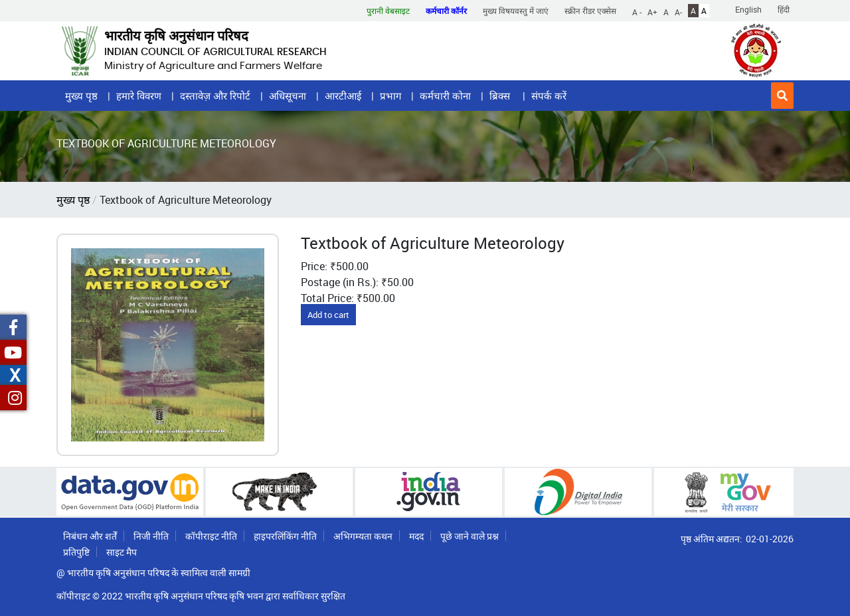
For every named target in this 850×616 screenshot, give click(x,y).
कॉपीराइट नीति (211, 536)
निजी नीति (151, 536)
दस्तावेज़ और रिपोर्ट (215, 96)
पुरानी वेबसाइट (388, 11)
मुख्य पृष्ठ (81, 96)
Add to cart (328, 315)
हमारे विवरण (139, 96)
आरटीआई (343, 96)
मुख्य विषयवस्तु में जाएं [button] (516, 11)
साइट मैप (122, 552)
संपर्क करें (549, 96)
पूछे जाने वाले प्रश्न (469, 536)
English (748, 9)
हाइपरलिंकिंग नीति (285, 536)
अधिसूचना (288, 96)
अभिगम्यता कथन (363, 536)
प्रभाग (390, 96)
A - (637, 11)
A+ (652, 11)
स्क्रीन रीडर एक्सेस (590, 11)
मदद (416, 536)
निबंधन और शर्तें (90, 536)
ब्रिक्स (501, 96)
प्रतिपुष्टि (76, 552)
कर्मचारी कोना (445, 96)
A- (678, 11)
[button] (782, 96)
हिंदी (784, 9)
